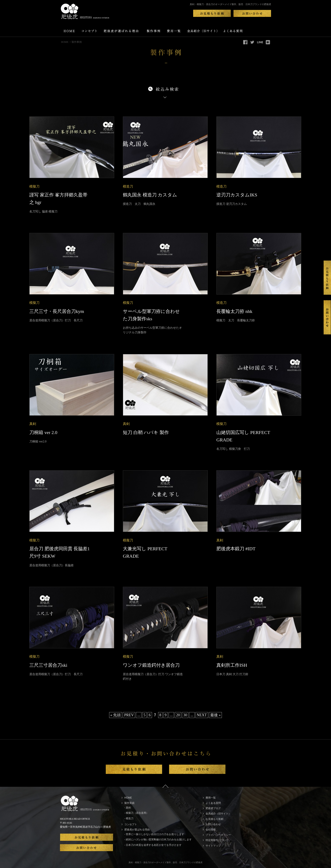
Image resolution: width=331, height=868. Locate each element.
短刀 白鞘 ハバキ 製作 (146, 432)
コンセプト (131, 824)
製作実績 (129, 803)
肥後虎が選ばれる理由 (137, 830)
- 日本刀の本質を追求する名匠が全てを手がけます (153, 845)
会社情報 (211, 830)
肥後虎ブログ (213, 808)
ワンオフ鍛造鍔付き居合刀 (151, 665)
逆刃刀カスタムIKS (237, 195)
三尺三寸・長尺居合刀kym (57, 311)
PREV (129, 715)
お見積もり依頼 (214, 819)
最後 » (216, 715)
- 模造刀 (129, 818)
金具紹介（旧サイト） (218, 814)
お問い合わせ (213, 824)
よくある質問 (213, 803)
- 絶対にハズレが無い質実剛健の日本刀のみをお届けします (158, 840)
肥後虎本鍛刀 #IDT (236, 549)
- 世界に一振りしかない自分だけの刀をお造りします (154, 834)
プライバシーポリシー (218, 835)
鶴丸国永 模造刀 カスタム (150, 195)
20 (178, 715)
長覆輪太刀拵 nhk (234, 311)
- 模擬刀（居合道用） (136, 813)
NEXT (202, 715)
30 (185, 715)
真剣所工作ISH (232, 665)
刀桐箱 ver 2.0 (43, 432)
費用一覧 (211, 798)
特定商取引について (217, 840)
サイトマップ (213, 846)
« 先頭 (116, 715)
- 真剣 (128, 808)
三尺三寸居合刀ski (48, 665)
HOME (65, 42)
